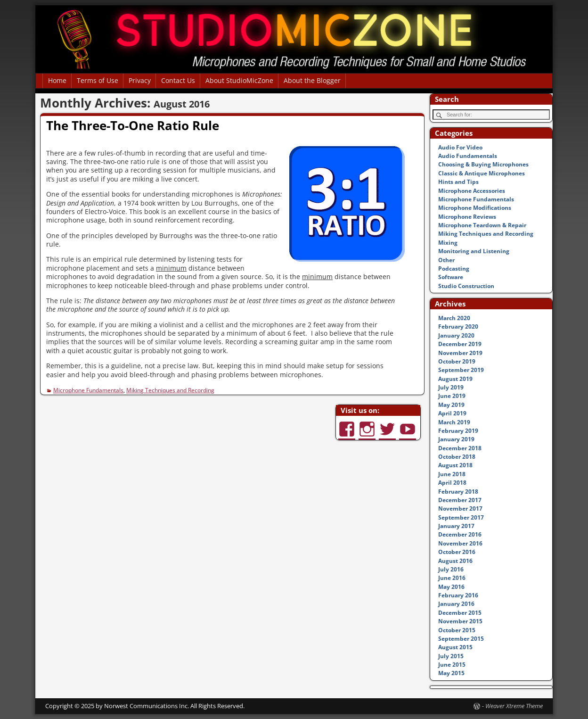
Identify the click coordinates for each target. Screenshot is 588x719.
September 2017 (461, 517)
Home (57, 80)
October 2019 (457, 361)
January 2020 (456, 335)
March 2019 (454, 422)
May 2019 (451, 405)
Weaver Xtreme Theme (514, 706)
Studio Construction (466, 286)
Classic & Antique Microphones (482, 173)
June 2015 (452, 665)
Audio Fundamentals (468, 156)
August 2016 (455, 561)
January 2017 (456, 526)
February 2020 (458, 326)
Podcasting (454, 269)
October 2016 (457, 552)
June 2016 (452, 578)
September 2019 (461, 370)
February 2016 (458, 595)
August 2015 (455, 647)
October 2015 (457, 630)
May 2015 (451, 673)
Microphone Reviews (467, 217)
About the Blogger (312, 80)
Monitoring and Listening (474, 251)
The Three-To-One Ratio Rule (133, 125)
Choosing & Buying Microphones (483, 164)
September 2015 (461, 639)
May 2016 (451, 587)
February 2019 (458, 431)
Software (451, 277)
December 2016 (460, 534)
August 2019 (455, 379)
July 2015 (451, 656)
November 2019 (460, 353)
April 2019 (452, 413)
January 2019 (456, 439)
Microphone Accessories (472, 191)
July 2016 (451, 569)
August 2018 (455, 465)
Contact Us (178, 80)
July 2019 (451, 387)
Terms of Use (98, 80)
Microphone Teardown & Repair (482, 225)
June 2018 (452, 474)
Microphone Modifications (475, 208)
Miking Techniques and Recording (170, 390)
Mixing (448, 243)
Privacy (140, 80)
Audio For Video (460, 147)
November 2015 (460, 621)
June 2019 (452, 396)
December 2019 (460, 344)
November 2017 (460, 508)
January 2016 (456, 604)
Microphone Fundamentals (88, 390)
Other (446, 260)
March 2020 (454, 318)
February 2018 (458, 492)
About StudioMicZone (239, 80)
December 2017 (460, 500)
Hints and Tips (458, 182)
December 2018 (460, 448)
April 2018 (452, 483)
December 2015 (460, 613)
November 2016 (460, 543)
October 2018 (457, 457)
